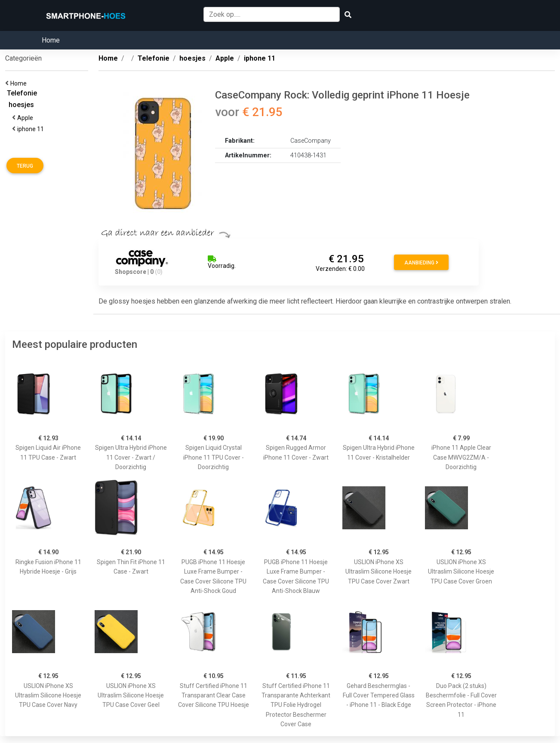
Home (51, 40)
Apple (26, 118)
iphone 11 (32, 129)
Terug (25, 166)
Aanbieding (421, 263)
